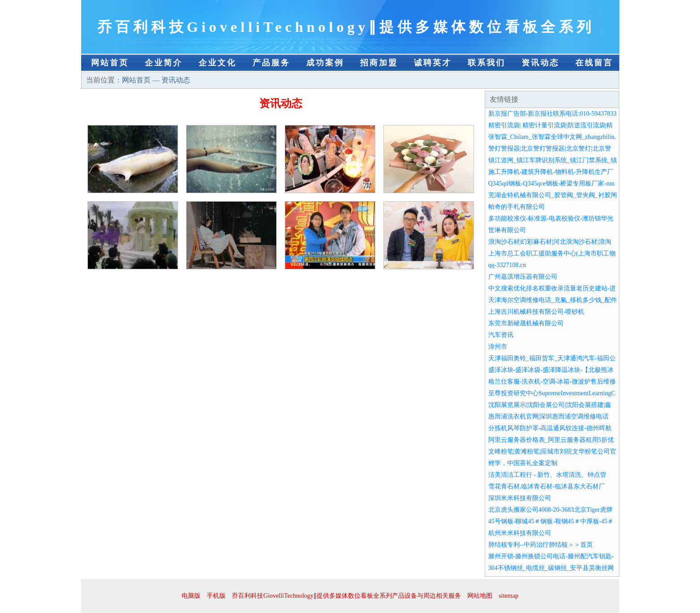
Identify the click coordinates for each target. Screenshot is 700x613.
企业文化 (217, 63)
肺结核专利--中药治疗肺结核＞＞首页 (541, 545)
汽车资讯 (501, 335)
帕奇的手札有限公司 (517, 207)
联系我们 (487, 63)
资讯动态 (540, 63)
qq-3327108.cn (507, 265)
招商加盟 (379, 63)
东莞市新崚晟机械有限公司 (526, 323)
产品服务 (271, 63)
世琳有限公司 (507, 230)
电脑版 (191, 596)
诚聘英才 (433, 63)
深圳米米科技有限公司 (520, 498)
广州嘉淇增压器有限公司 (523, 277)
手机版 (216, 596)
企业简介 (164, 63)
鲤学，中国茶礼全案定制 (523, 463)
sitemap (509, 596)
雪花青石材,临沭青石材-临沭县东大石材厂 (547, 486)
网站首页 (110, 63)
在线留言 (594, 63)
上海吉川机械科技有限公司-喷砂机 (537, 312)
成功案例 (325, 63)
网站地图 (480, 596)
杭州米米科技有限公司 (520, 533)
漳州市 (498, 347)
